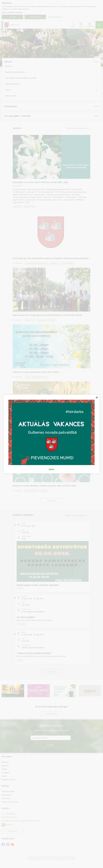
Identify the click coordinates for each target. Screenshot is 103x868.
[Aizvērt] (97, 398)
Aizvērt (52, 469)
